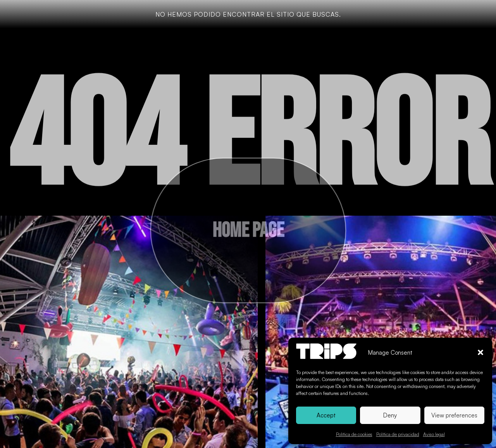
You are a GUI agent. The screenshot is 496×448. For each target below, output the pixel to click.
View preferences (454, 415)
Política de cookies (354, 434)
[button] (480, 352)
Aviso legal (434, 434)
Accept (326, 415)
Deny (390, 415)
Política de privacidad (398, 434)
